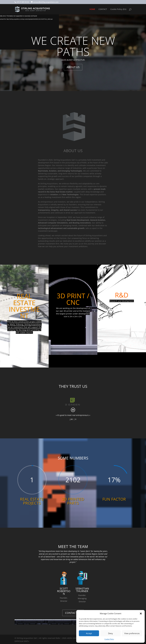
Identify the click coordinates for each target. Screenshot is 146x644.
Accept (89, 633)
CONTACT (103, 9)
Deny (110, 633)
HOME (92, 9)
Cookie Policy (109, 639)
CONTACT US (73, 613)
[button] (141, 614)
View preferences (132, 633)
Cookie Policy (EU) (118, 9)
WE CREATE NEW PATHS (73, 46)
